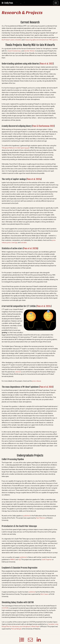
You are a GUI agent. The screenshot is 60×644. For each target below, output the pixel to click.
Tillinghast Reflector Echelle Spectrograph (16, 148)
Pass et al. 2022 (47, 64)
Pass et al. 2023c (44, 306)
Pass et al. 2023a (34, 179)
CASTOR (5, 608)
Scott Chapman (47, 560)
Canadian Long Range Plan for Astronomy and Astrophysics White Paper (30, 625)
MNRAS (13, 560)
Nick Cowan (44, 594)
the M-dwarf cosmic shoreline (12, 40)
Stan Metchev (41, 518)
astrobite (24, 243)
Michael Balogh (16, 629)
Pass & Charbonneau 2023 (43, 126)
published (27, 516)
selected (18, 372)
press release (37, 381)
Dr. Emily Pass (7, 3)
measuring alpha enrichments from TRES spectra (41, 40)
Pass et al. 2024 (46, 387)
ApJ (20, 560)
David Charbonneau (14, 51)
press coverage (12, 243)
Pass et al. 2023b (30, 248)
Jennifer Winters (30, 51)
